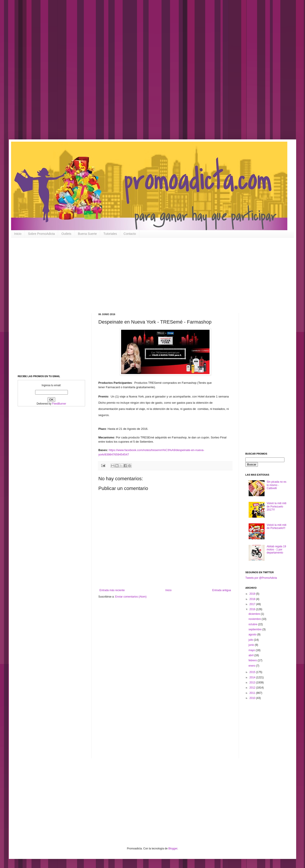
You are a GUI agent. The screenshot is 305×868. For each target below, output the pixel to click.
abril (251, 655)
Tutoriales (110, 234)
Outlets (66, 234)
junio (252, 645)
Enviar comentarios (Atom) (131, 597)
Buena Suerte (87, 234)
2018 (253, 599)
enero (252, 666)
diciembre (254, 614)
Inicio (18, 234)
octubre (253, 624)
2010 (253, 698)
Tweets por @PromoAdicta (261, 578)
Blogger (173, 849)
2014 (253, 677)
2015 (253, 672)
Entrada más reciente (112, 590)
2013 (253, 683)
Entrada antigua (222, 590)
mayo (252, 650)
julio (251, 640)
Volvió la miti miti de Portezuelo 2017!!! (277, 506)
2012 (253, 688)
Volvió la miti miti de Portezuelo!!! (277, 527)
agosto (253, 635)
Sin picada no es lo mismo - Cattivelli (277, 485)
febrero (253, 660)
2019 (253, 594)
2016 (253, 609)
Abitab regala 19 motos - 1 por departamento (276, 550)
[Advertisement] (141, 73)
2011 (253, 693)
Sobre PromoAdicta (41, 234)
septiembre (255, 629)
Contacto (130, 234)
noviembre (255, 619)
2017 (253, 604)
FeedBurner (59, 404)
